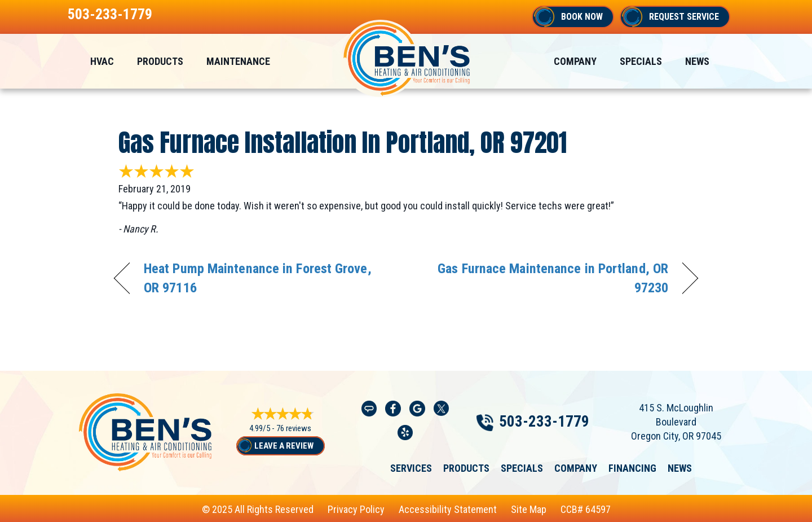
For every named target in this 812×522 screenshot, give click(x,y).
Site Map (529, 509)
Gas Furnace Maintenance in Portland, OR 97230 (546, 278)
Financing (632, 468)
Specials (641, 61)
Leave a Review (284, 446)
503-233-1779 (110, 14)
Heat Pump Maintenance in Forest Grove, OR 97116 (258, 278)
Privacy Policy (356, 509)
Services (411, 468)
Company (575, 61)
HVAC (102, 61)
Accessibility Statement (448, 509)
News (697, 61)
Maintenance (238, 61)
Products (160, 61)
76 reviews (294, 428)
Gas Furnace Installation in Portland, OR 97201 (343, 142)
